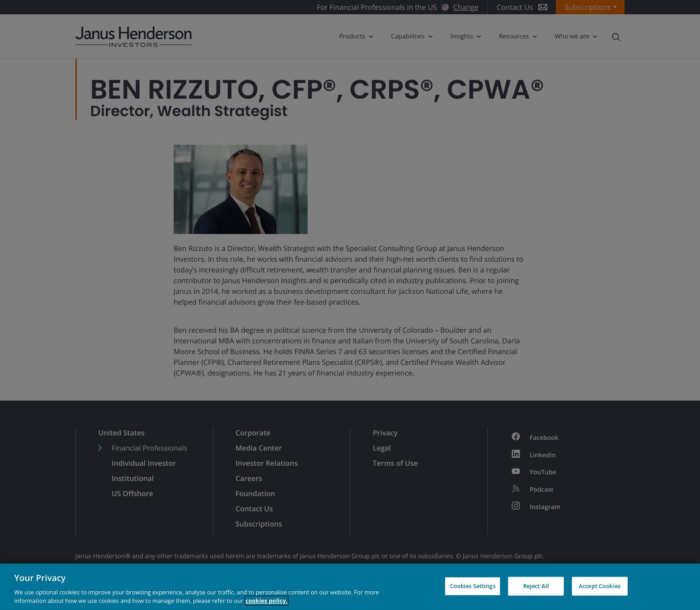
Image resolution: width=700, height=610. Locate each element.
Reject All (536, 586)
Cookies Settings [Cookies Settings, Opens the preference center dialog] (473, 586)
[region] (350, 587)
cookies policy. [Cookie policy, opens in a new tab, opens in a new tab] (267, 601)
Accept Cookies (600, 586)
